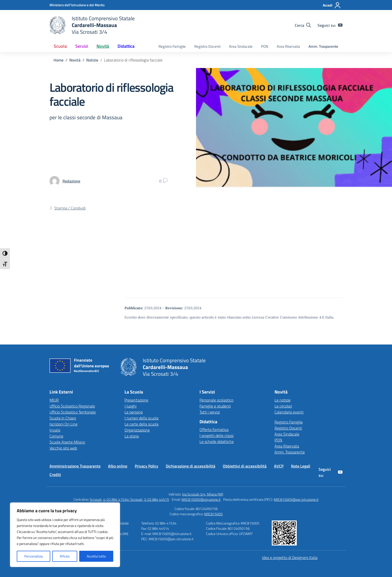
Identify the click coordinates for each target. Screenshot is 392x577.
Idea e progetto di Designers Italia (290, 557)
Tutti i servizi (210, 412)
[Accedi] (332, 5)
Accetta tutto (96, 556)
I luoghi (130, 406)
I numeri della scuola (141, 418)
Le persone (134, 412)
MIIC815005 (213, 514)
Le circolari (283, 406)
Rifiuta (65, 556)
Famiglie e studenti (215, 406)
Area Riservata (288, 46)
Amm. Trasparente (323, 46)
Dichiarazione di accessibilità (190, 466)
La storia (132, 436)
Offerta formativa (214, 429)
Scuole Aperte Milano (67, 442)
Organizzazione (137, 430)
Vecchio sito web (63, 448)
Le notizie (282, 400)
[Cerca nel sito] (303, 25)
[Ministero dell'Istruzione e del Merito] (77, 5)
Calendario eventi (289, 412)
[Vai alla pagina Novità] (75, 60)
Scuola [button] (60, 46)
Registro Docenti (207, 46)
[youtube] (340, 25)
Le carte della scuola (141, 424)
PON (265, 46)
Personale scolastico (216, 400)
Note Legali (301, 466)
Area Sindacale (241, 46)
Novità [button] (103, 46)
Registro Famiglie (172, 46)
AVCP (279, 466)
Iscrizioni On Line (63, 424)
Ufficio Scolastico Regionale (72, 406)
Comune (56, 436)
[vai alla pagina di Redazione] (71, 181)
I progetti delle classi (216, 435)
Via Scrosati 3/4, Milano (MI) (203, 494)
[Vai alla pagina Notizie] (92, 60)
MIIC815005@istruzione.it (201, 499)
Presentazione (136, 400)
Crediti (55, 474)
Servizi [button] (82, 46)
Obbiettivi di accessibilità (245, 466)
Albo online (118, 466)
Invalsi (55, 430)
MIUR (54, 400)
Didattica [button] (126, 46)
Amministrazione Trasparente (75, 466)
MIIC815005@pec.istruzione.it (296, 499)
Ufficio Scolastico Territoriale (73, 412)
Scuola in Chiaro (63, 418)
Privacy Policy (146, 466)
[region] (65, 535)
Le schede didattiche (217, 441)
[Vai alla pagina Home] (58, 60)
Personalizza (33, 556)
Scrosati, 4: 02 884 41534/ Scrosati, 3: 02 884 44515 (129, 499)
